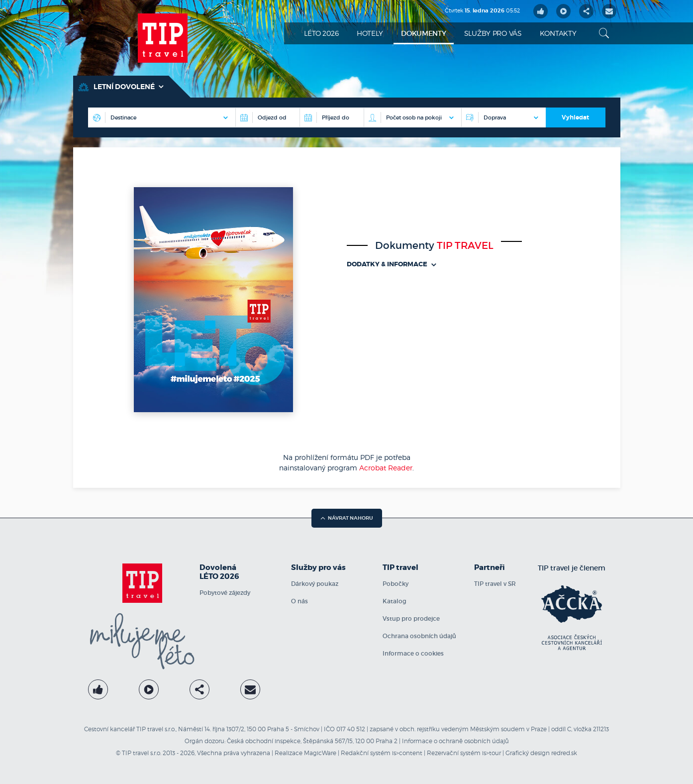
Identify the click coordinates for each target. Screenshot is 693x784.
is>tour (492, 753)
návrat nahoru (347, 518)
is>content (407, 753)
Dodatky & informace (392, 264)
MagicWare (320, 753)
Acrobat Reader (386, 468)
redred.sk (564, 753)
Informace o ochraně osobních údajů (455, 741)
